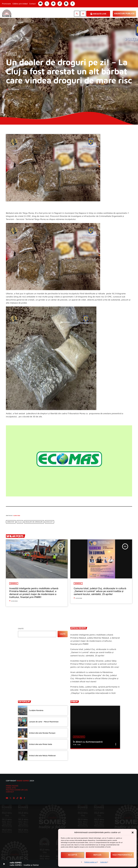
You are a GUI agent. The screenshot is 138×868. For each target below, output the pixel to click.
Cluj (20, 522)
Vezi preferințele (122, 855)
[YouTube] (7, 798)
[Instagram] (21, 798)
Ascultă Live (98, 14)
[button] (133, 833)
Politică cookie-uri (91, 862)
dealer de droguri (34, 522)
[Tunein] (14, 798)
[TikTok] (17, 798)
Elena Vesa (17, 516)
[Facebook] (24, 798)
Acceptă (73, 855)
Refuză (97, 855)
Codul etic (104, 862)
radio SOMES (23, 781)
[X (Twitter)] (10, 798)
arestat (11, 522)
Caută (21, 629)
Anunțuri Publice (124, 14)
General (11, 54)
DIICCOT (49, 522)
